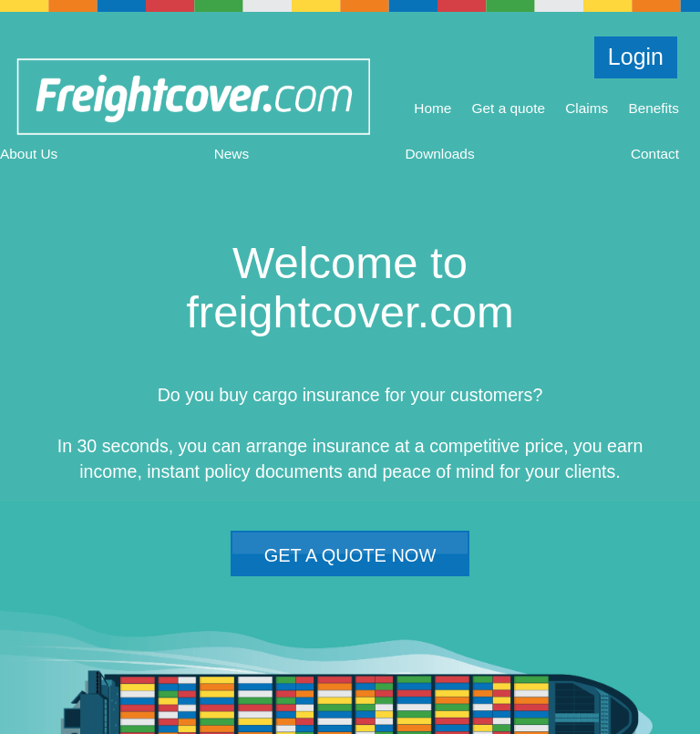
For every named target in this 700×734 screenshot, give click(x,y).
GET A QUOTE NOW (350, 555)
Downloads (439, 154)
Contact (655, 154)
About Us (29, 154)
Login (636, 57)
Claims (587, 108)
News (232, 154)
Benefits (654, 108)
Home (432, 108)
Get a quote (509, 108)
